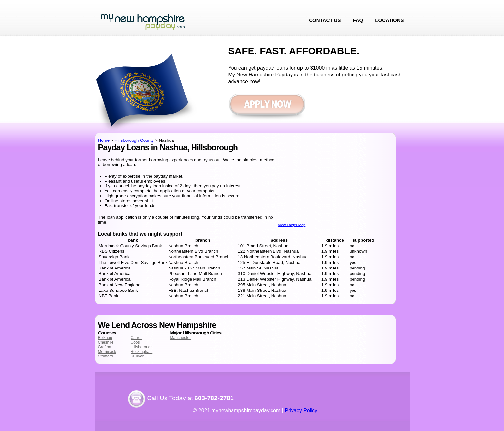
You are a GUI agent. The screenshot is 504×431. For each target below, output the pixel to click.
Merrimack (107, 352)
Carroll (137, 338)
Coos (135, 342)
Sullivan (138, 356)
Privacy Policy (301, 410)
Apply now (267, 108)
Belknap (105, 338)
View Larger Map (292, 225)
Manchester (181, 338)
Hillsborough (142, 347)
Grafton (105, 347)
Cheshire (106, 342)
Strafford (106, 356)
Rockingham (142, 352)
